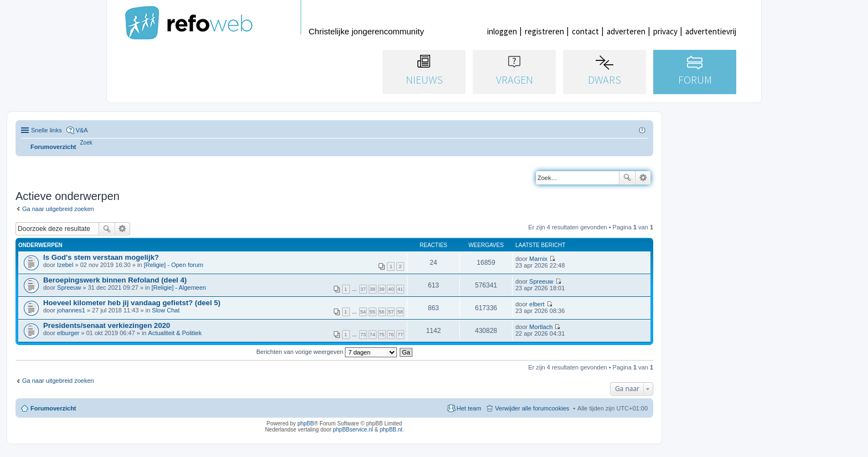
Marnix (538, 259)
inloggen (502, 31)
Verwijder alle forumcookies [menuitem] (532, 408)
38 (373, 289)
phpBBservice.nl (353, 430)
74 (373, 335)
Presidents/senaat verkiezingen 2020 (107, 325)
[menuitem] (86, 143)
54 (363, 312)
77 (400, 335)
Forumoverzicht (53, 408)
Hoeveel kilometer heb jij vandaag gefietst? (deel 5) (132, 303)
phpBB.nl (391, 430)
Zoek (627, 178)
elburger (68, 333)
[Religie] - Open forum (174, 265)
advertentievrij (711, 31)
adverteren (626, 31)
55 (373, 312)
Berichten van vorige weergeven (327, 352)
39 (382, 289)
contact (585, 31)
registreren (544, 31)
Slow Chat (166, 310)
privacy (665, 31)
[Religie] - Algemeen (179, 287)
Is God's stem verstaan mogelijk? (101, 257)
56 (382, 312)
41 (400, 289)
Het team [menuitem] (469, 408)
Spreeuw (69, 287)
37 (363, 289)
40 (391, 289)
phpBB (306, 423)
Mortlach (541, 327)
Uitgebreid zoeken (643, 178)
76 (391, 335)
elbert (537, 304)
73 (363, 335)
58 (400, 312)
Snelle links (46, 130)
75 (382, 335)
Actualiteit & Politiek (175, 333)
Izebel (65, 265)
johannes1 (71, 310)
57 (391, 312)
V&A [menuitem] (82, 130)
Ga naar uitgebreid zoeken (58, 209)
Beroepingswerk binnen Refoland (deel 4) (115, 280)
